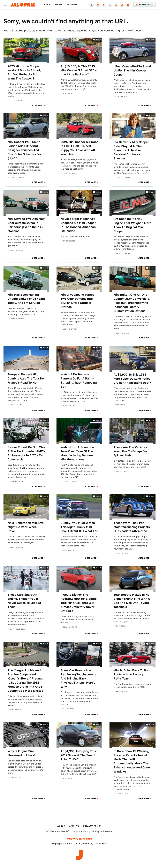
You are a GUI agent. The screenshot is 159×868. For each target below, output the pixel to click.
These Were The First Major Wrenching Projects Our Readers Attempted (132, 527)
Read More (38, 105)
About (61, 826)
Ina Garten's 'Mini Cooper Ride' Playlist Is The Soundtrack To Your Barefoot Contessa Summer (131, 150)
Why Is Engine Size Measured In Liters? (22, 753)
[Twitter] (110, 5)
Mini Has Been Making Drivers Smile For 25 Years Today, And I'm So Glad (26, 299)
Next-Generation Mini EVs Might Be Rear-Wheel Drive (26, 527)
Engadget (57, 843)
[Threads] (116, 5)
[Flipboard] (104, 5)
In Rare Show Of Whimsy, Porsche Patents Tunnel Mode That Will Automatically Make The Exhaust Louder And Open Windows (132, 761)
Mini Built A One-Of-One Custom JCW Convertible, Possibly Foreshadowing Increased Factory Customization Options (132, 303)
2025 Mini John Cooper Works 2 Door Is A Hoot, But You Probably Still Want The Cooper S (24, 72)
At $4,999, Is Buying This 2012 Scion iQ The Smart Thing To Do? (78, 755)
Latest (47, 5)
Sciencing (88, 843)
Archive (74, 826)
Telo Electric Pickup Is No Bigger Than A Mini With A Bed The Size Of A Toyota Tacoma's (132, 601)
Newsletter (145, 5)
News (59, 5)
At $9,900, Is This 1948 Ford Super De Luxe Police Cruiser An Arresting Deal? (132, 379)
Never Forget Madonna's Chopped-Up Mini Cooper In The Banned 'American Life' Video (78, 225)
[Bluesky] (98, 5)
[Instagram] (122, 5)
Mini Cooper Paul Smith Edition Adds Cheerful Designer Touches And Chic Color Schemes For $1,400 (24, 150)
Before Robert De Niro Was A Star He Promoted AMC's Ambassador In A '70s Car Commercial (26, 453)
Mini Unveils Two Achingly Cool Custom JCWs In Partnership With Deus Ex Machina (26, 225)
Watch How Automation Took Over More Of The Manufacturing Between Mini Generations (78, 453)
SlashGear (102, 843)
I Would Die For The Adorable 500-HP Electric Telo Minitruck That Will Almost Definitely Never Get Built (79, 603)
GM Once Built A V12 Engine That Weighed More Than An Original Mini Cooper (132, 225)
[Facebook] (92, 5)
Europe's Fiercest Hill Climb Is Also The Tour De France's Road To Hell (26, 378)
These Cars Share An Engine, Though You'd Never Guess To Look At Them (24, 601)
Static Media (61, 831)
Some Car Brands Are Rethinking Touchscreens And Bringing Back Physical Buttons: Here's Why (78, 678)
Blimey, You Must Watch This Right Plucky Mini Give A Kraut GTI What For (79, 527)
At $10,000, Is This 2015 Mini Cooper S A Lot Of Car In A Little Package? (79, 70)
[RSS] (128, 5)
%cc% (98, 40)
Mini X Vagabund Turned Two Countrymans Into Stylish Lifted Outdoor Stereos (78, 301)
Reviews (72, 5)
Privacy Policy (92, 826)
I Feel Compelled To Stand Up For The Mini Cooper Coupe (132, 70)
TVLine (69, 843)
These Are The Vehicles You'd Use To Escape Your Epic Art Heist (132, 451)
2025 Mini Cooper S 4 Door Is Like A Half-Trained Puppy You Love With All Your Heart (79, 148)
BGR (78, 843)
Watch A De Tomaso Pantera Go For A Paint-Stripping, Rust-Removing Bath (79, 381)
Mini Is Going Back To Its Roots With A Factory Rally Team (131, 674)
